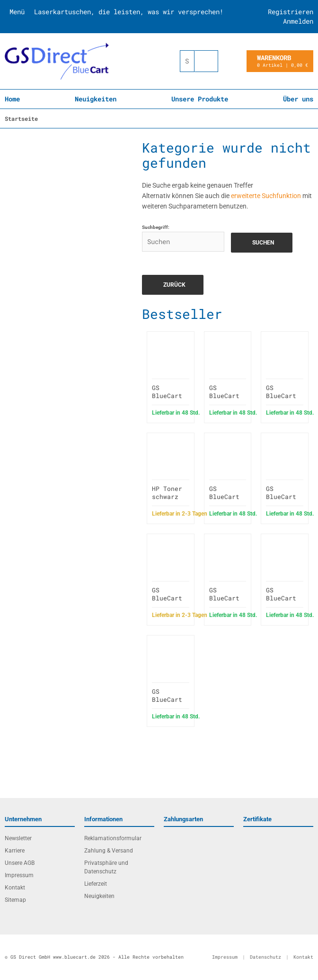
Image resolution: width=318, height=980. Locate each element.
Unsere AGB (20, 863)
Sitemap (15, 900)
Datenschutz (265, 957)
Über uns (298, 99)
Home (12, 99)
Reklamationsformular (113, 838)
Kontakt (15, 888)
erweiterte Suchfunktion (266, 196)
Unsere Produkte (200, 99)
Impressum (19, 875)
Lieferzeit (96, 884)
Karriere (15, 851)
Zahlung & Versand (109, 851)
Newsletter (18, 838)
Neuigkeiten (96, 99)
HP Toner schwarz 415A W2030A (167, 501)
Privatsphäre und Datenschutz (106, 867)
